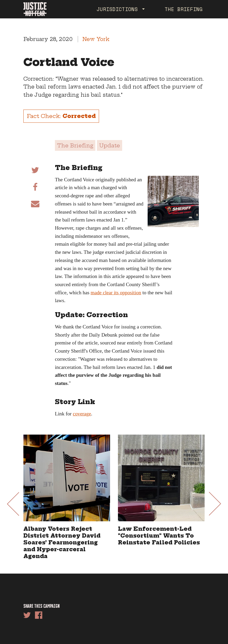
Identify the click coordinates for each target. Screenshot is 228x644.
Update (110, 145)
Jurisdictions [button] (119, 9)
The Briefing (184, 9)
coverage (82, 414)
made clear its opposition (116, 293)
